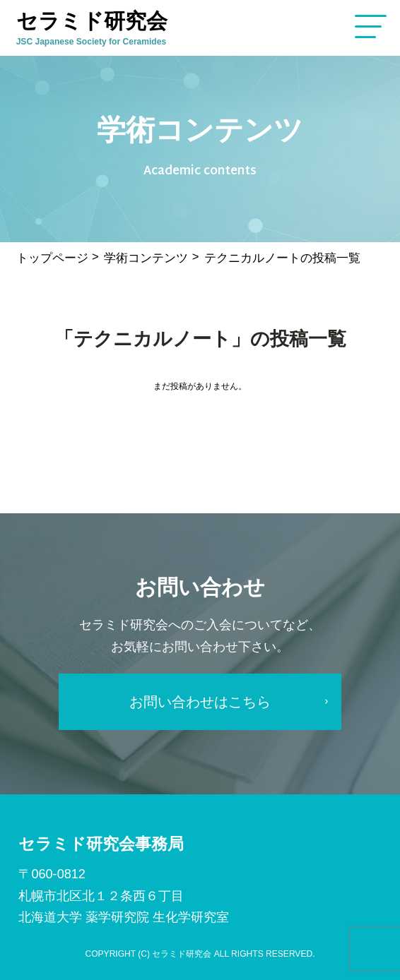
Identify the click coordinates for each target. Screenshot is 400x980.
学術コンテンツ (146, 258)
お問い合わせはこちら (200, 702)
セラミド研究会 (96, 28)
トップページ (52, 258)
